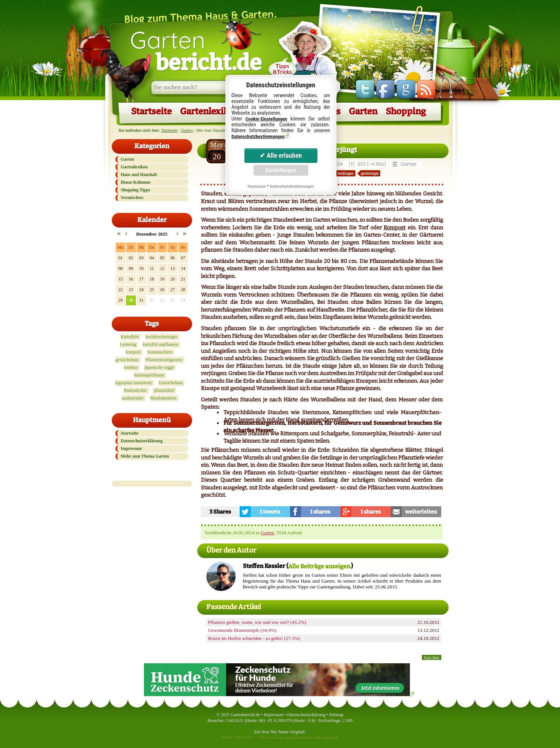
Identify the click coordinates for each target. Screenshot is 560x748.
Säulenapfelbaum (149, 375)
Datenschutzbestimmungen (258, 136)
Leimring (128, 344)
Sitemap (336, 715)
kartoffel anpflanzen (161, 344)
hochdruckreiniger (161, 337)
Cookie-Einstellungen (266, 119)
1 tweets (270, 512)
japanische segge (159, 367)
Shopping (406, 111)
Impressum (132, 449)
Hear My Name (275, 732)
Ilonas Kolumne (136, 182)
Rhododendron (163, 398)
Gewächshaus (171, 383)
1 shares (320, 512)
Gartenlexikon (209, 111)
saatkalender (133, 398)
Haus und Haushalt (139, 175)
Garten (196, 50)
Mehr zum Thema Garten (145, 456)
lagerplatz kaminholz (134, 383)
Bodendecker (135, 390)
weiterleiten (421, 512)
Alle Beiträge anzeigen (319, 566)
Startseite (151, 111)
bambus (131, 367)
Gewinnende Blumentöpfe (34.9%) (242, 630)
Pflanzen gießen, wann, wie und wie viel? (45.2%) (257, 622)
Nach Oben (431, 657)
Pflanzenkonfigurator (164, 360)
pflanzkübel (164, 390)
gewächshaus (127, 360)
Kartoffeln (130, 337)
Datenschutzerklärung (142, 441)
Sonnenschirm (160, 352)
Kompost (395, 228)
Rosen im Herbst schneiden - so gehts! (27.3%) (254, 638)
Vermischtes (132, 198)
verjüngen (346, 173)
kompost (133, 352)
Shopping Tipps (136, 190)
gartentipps (370, 173)
